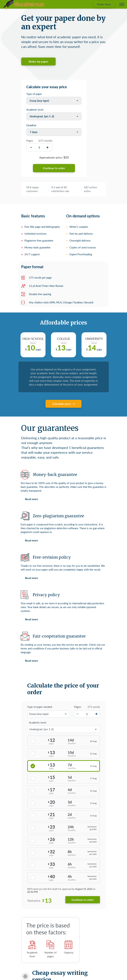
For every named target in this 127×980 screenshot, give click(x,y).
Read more (32, 499)
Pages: (78, 707)
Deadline (31, 125)
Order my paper (38, 61)
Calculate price (62, 404)
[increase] (47, 147)
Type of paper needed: (40, 707)
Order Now (104, 4)
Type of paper (34, 94)
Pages (30, 141)
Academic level (35, 110)
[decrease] (31, 147)
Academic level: (38, 722)
